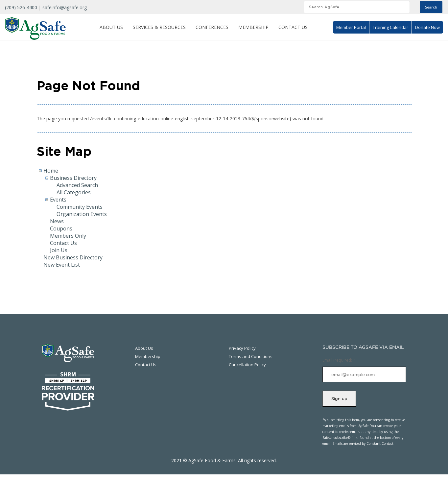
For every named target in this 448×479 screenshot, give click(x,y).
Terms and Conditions (251, 356)
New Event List (62, 265)
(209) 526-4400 (21, 7)
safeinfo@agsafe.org (65, 7)
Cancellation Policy (247, 365)
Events (58, 200)
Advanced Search (77, 185)
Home (51, 171)
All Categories (74, 192)
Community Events (80, 207)
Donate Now (427, 27)
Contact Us (293, 27)
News (57, 221)
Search (431, 7)
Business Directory (73, 178)
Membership (253, 27)
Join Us (59, 250)
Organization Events (82, 214)
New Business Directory (73, 257)
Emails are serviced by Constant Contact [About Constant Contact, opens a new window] (363, 443)
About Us (111, 27)
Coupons (61, 228)
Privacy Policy (242, 348)
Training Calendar (390, 27)
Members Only (68, 236)
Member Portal (351, 27)
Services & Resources (159, 27)
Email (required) (339, 360)
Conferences (212, 27)
